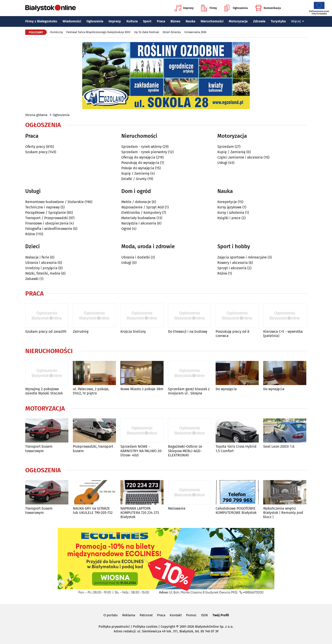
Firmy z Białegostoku (41, 21)
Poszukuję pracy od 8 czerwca (232, 334)
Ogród (126, 229)
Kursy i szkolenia (231, 213)
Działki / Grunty (134, 179)
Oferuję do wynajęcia (138, 157)
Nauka (190, 21)
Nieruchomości (212, 21)
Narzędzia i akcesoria (139, 223)
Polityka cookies (145, 627)
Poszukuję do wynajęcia (140, 163)
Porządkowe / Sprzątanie (46, 213)
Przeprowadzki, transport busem (93, 449)
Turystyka (278, 21)
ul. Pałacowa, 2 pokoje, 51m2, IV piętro (91, 391)
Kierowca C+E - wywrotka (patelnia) (283, 334)
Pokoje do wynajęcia (138, 168)
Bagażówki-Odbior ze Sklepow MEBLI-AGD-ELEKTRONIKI (185, 451)
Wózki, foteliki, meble (43, 273)
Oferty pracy (35, 147)
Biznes (175, 21)
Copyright (168, 627)
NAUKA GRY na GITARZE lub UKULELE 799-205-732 (93, 511)
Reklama (129, 615)
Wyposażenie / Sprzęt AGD (143, 207)
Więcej (298, 21)
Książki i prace (229, 218)
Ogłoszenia (236, 8)
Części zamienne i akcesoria (240, 157)
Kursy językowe (229, 207)
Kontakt (176, 615)
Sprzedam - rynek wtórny (142, 147)
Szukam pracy (36, 152)
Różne (30, 234)
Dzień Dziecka (172, 32)
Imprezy (184, 8)
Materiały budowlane (139, 218)
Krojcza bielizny (133, 332)
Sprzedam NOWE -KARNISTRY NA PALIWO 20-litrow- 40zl (142, 451)
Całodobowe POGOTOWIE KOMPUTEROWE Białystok (236, 511)
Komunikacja (268, 8)
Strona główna (36, 115)
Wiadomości (72, 21)
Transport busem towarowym (39, 449)
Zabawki (32, 279)
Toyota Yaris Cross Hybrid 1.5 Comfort (236, 449)
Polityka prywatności (114, 627)
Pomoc (191, 615)
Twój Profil (221, 615)
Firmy (209, 8)
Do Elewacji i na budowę (188, 332)
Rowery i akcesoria (233, 263)
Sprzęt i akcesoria (232, 268)
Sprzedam (226, 147)
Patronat (146, 615)
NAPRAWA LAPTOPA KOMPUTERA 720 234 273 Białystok (140, 513)
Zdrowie (259, 21)
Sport (147, 21)
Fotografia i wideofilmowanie (49, 229)
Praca (161, 21)
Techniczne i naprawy (42, 207)
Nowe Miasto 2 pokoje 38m (142, 389)
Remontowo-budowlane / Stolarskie (55, 202)
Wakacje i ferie (37, 257)
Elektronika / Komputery (141, 213)
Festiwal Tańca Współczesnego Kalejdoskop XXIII (98, 32)
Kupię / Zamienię (135, 173)
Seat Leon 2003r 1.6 (279, 446)
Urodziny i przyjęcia (41, 268)
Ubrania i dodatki (136, 257)
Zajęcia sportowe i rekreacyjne (242, 257)
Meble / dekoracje (136, 202)
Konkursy (57, 32)
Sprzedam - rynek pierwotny (144, 152)
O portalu (111, 615)
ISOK (205, 615)
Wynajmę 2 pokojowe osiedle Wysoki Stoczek (44, 391)
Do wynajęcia (226, 389)
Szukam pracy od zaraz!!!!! (46, 332)
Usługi (222, 163)
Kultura (132, 21)
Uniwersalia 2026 (195, 32)
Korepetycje (227, 202)
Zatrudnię (81, 332)
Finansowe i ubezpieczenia (47, 223)
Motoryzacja (238, 21)
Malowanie (177, 508)
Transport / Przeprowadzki (47, 218)
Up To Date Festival (147, 32)
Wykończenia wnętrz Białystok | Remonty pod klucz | (283, 513)
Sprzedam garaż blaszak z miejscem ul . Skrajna (189, 391)
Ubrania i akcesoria (41, 263)
